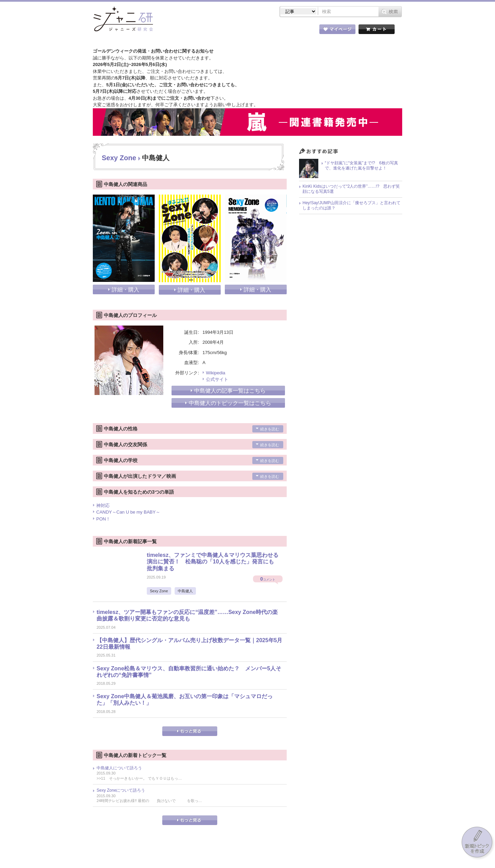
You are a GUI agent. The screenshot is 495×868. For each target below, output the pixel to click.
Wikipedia (216, 373)
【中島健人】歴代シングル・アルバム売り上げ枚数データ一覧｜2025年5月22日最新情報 (190, 644)
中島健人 (185, 591)
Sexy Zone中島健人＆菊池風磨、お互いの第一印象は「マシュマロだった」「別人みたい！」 (185, 700)
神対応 (103, 506)
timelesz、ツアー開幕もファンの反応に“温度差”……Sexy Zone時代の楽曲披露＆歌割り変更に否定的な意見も (187, 615)
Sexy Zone (119, 158)
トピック (258, 31)
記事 (220, 31)
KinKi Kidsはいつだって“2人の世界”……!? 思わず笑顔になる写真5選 (351, 189)
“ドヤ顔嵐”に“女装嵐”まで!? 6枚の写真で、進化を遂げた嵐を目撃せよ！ (361, 166)
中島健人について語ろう (119, 768)
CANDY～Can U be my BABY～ (128, 512)
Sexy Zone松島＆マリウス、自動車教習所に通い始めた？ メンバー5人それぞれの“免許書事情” (189, 672)
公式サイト (217, 379)
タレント (296, 31)
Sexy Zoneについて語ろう (121, 790)
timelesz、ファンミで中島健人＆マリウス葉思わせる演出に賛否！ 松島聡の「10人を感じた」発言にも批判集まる (213, 562)
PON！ (103, 519)
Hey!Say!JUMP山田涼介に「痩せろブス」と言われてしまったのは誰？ (351, 206)
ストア (182, 31)
